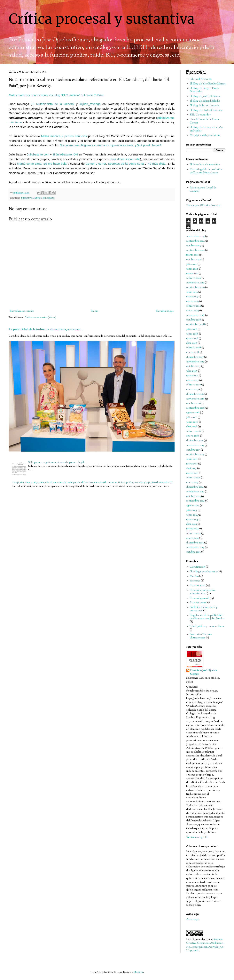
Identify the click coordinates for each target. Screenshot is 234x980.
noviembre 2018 (195, 315)
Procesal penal (198, 603)
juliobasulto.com (38, 154)
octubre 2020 (194, 260)
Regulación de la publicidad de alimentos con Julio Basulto (207, 617)
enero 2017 (192, 390)
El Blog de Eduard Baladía (205, 101)
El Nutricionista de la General (53, 104)
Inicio (95, 311)
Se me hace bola (55, 164)
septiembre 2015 (195, 454)
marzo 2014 (192, 529)
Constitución (197, 567)
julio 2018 (192, 329)
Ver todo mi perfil (197, 837)
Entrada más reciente (22, 311)
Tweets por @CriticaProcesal (203, 206)
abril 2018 (192, 343)
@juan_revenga (90, 104)
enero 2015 (192, 482)
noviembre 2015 (195, 445)
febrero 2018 (194, 348)
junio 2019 (192, 292)
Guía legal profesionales (204, 572)
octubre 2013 (193, 552)
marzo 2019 (192, 301)
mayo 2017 (192, 376)
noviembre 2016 (195, 399)
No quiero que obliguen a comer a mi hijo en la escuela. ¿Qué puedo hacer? (111, 145)
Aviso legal (193, 920)
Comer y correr (96, 164)
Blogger (138, 972)
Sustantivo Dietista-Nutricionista (38, 198)
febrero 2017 (193, 385)
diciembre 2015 (195, 441)
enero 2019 (192, 311)
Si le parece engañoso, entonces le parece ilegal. (57, 462)
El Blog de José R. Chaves (205, 96)
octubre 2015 (193, 450)
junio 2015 (192, 459)
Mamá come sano (29, 164)
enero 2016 (193, 436)
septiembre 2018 (195, 325)
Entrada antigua (165, 311)
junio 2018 (192, 334)
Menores (195, 581)
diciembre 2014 (195, 487)
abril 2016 (192, 427)
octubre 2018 (194, 320)
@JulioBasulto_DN (65, 154)
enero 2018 (193, 352)
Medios (194, 576)
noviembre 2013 (195, 547)
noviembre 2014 (195, 492)
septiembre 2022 (195, 250)
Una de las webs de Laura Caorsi (204, 121)
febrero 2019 (193, 306)
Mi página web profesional (205, 135)
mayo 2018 (192, 339)
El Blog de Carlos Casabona (206, 110)
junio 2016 (192, 422)
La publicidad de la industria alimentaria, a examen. (45, 329)
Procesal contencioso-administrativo (203, 592)
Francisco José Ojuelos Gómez (203, 672)
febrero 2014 (193, 533)
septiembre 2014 (195, 501)
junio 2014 (192, 515)
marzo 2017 (192, 380)
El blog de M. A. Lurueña (205, 106)
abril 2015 (191, 469)
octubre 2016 (194, 404)
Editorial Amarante (201, 79)
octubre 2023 (194, 246)
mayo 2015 (192, 464)
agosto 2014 (193, 506)
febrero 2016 (194, 431)
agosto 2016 (193, 413)
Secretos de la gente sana (126, 164)
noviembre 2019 (195, 283)
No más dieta (156, 164)
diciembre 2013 (195, 543)
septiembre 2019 (195, 288)
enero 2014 (192, 538)
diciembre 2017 (195, 357)
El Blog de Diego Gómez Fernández (204, 90)
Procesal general (199, 598)
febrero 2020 (194, 278)
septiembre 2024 (195, 241)
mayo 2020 (192, 273)
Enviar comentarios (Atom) (41, 318)
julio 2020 (192, 264)
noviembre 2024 (195, 236)
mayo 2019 (192, 297)
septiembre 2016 (195, 408)
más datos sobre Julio (125, 159)
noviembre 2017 (195, 362)
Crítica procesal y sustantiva (102, 19)
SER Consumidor (200, 115)
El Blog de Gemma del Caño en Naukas (206, 129)
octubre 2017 (193, 366)
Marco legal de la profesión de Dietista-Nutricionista (206, 171)
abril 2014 (192, 524)
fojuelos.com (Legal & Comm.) (203, 190)
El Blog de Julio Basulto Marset (207, 84)
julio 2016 (192, 417)
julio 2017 (192, 371)
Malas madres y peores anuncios (64, 136)
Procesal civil (198, 586)
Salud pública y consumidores (207, 627)
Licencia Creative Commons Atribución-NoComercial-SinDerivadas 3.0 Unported (205, 945)
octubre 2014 (193, 496)
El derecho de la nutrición (205, 165)
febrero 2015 (193, 478)
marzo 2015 (192, 473)
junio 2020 (192, 269)
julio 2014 (192, 510)
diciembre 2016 (195, 394)
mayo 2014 (192, 520)
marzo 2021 (192, 255)
